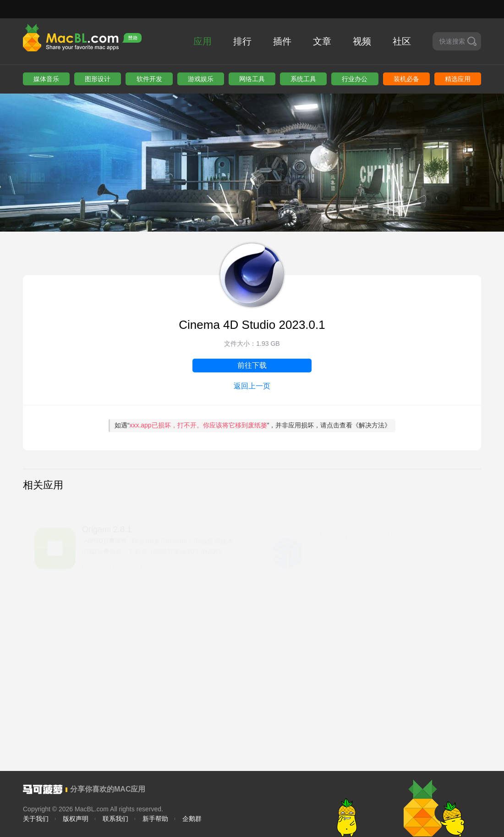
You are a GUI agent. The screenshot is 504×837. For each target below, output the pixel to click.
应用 (203, 41)
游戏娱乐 (201, 79)
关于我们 (36, 819)
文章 (322, 41)
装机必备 (406, 79)
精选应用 (458, 79)
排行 (242, 41)
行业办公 (355, 79)
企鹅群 (192, 819)
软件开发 (149, 79)
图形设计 (98, 79)
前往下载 (252, 365)
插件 (282, 41)
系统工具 (303, 79)
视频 (362, 41)
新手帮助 (155, 819)
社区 (402, 41)
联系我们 (115, 819)
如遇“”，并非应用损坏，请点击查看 (253, 425)
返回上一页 (252, 386)
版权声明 (76, 819)
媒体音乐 (46, 79)
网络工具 (252, 79)
